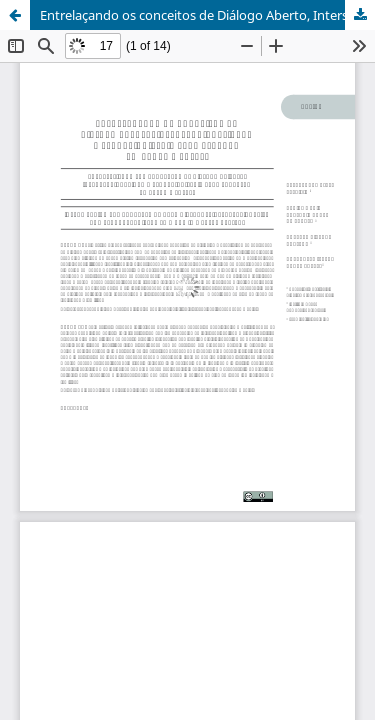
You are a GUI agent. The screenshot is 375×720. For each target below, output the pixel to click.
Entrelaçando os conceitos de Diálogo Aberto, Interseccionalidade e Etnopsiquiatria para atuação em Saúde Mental (207, 15)
